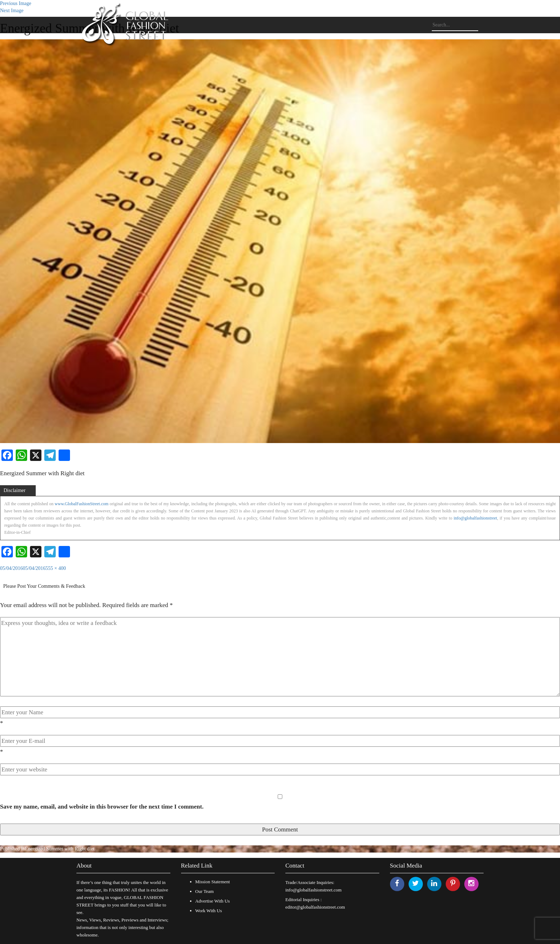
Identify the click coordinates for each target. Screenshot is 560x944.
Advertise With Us (213, 901)
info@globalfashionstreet (475, 518)
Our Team (205, 891)
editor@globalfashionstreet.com (315, 907)
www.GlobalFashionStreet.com (82, 504)
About (84, 866)
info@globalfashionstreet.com (313, 890)
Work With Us (209, 911)
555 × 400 (56, 568)
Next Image (12, 11)
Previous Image (16, 3)
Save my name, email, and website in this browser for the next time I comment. (102, 807)
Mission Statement (213, 882)
